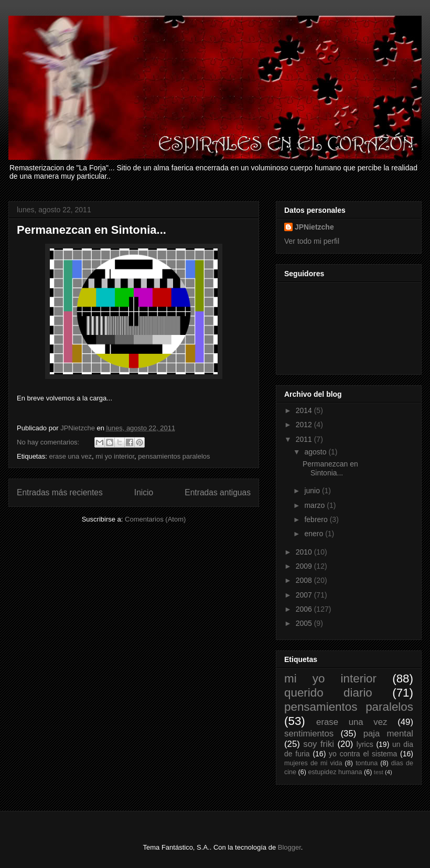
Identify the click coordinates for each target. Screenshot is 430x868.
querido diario (328, 693)
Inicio (144, 492)
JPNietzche (314, 227)
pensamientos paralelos (174, 456)
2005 (305, 623)
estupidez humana (335, 772)
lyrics (365, 744)
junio (313, 491)
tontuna (367, 763)
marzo (315, 505)
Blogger (289, 847)
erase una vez (70, 456)
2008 (305, 580)
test (379, 772)
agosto (316, 452)
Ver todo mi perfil (312, 241)
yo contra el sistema (363, 754)
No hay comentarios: (49, 442)
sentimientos (309, 734)
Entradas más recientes (60, 492)
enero (315, 534)
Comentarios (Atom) (155, 519)
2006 (305, 609)
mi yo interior (115, 456)
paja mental (388, 734)
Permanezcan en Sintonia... (92, 230)
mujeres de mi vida (313, 763)
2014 (305, 410)
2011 (305, 439)
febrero (317, 519)
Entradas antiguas (218, 492)
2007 (305, 595)
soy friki (319, 744)
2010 (305, 552)
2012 (305, 425)
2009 (305, 566)
